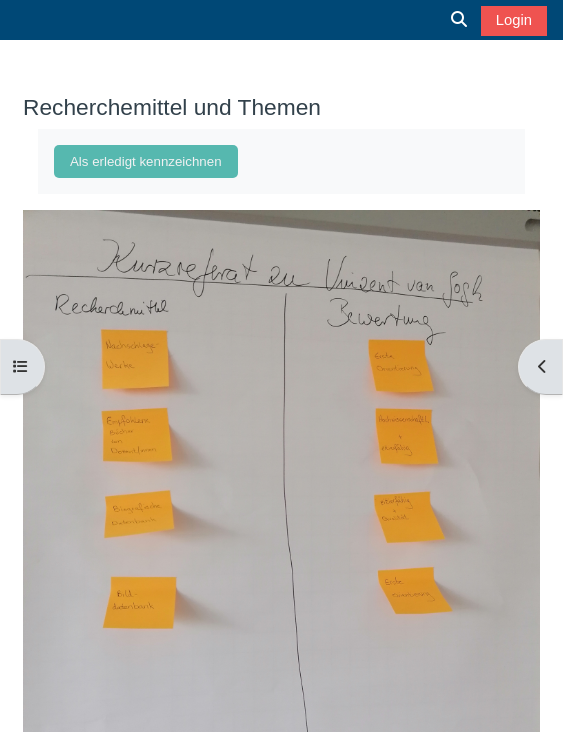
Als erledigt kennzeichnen (146, 161)
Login (514, 20)
